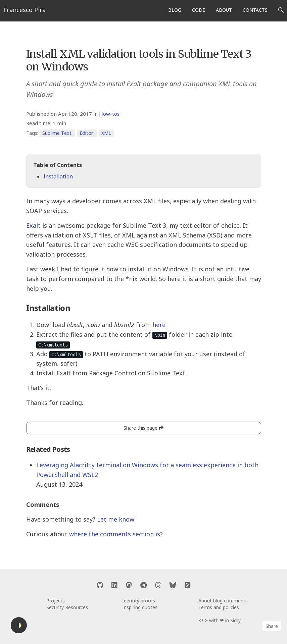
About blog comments (223, 601)
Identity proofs (139, 601)
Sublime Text (57, 133)
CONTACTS (255, 10)
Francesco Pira (25, 10)
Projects (56, 601)
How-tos (109, 114)
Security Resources (67, 607)
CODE (199, 10)
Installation (58, 176)
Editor (86, 133)
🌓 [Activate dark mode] (19, 625)
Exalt (33, 225)
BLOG (175, 10)
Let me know (116, 519)
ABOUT (224, 10)
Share (272, 626)
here (159, 325)
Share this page (143, 428)
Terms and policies (219, 607)
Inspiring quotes (140, 607)
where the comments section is (115, 534)
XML (106, 133)
